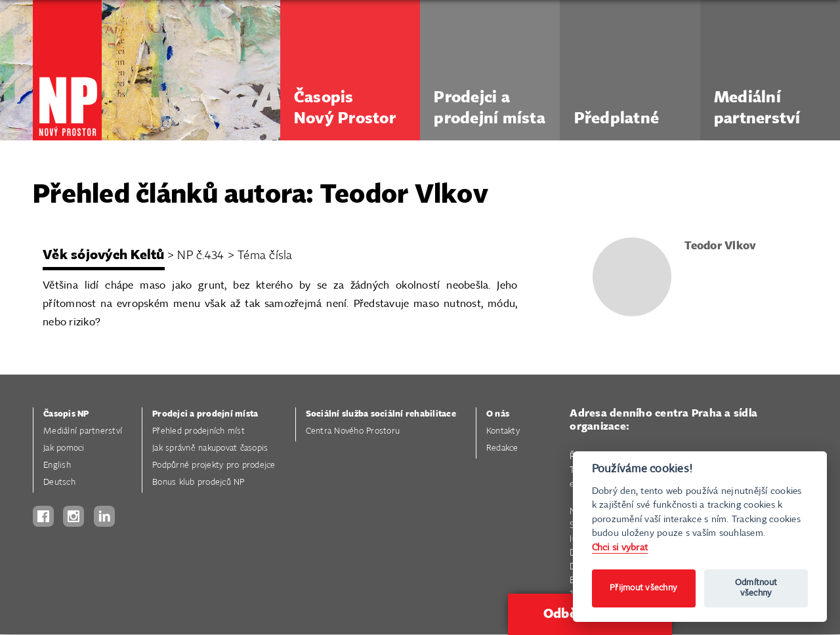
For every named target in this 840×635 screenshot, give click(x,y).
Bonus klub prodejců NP (199, 482)
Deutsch (59, 482)
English (57, 465)
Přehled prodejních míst (199, 431)
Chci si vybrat (620, 547)
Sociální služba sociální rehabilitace (381, 414)
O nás (498, 414)
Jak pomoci (64, 448)
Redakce (502, 448)
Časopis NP (66, 414)
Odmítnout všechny (756, 588)
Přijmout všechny (643, 588)
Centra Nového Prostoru (353, 431)
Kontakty (503, 431)
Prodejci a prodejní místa (205, 414)
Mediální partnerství (83, 431)
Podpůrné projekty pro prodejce (214, 465)
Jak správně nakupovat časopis (210, 448)
